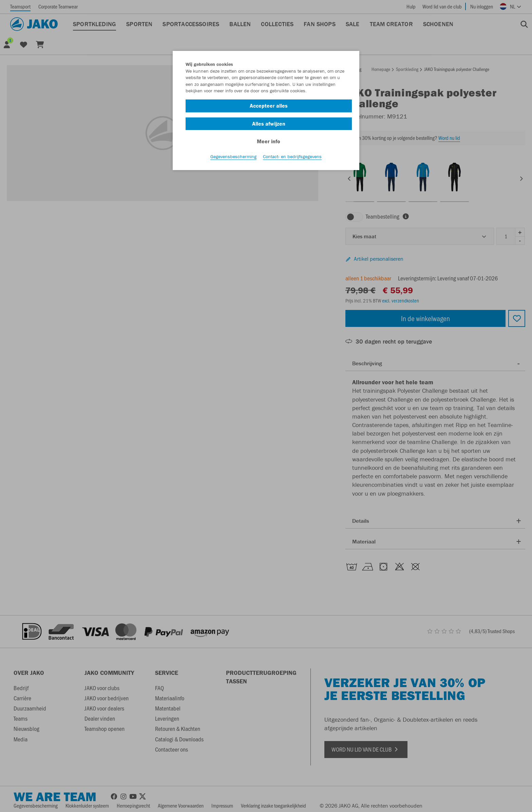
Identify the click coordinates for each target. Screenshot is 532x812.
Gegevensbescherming (233, 156)
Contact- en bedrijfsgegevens (292, 156)
